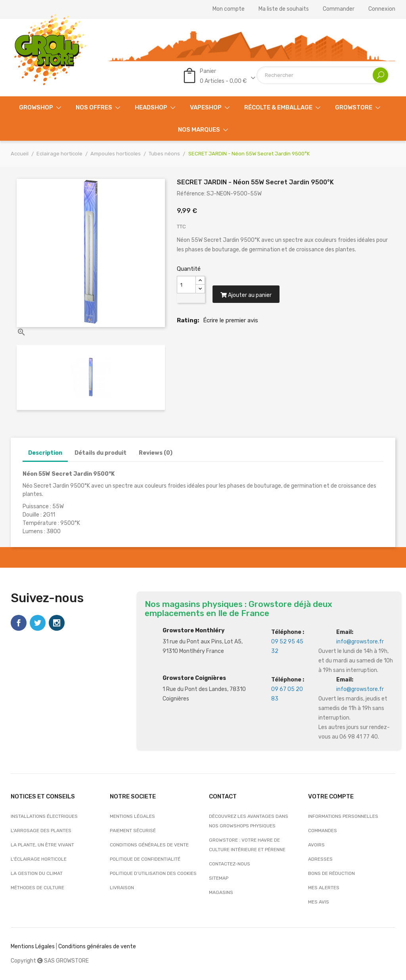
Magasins (221, 892)
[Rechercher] (323, 75)
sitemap (219, 878)
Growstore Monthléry (193, 631)
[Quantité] (186, 285)
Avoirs (316, 845)
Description (45, 453)
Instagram (57, 623)
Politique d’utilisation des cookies (153, 873)
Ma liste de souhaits (284, 9)
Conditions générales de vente (149, 845)
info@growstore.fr (360, 642)
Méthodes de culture (37, 888)
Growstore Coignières (194, 678)
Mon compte (229, 9)
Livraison (122, 888)
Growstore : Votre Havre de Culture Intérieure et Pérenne (247, 845)
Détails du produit (101, 453)
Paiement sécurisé (133, 831)
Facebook (19, 623)
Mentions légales (132, 816)
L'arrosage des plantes (41, 831)
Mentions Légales (33, 947)
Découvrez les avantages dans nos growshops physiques (249, 821)
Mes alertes (324, 888)
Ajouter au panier (247, 298)
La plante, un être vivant (42, 845)
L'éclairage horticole (39, 859)
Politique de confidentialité (145, 859)
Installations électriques (44, 816)
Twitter (38, 623)
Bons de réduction (331, 873)
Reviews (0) (156, 453)
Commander (339, 9)
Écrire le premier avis (231, 323)
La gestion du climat (37, 873)
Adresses (320, 859)
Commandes (323, 831)
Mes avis (319, 902)
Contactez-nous (230, 864)
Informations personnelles (343, 816)
